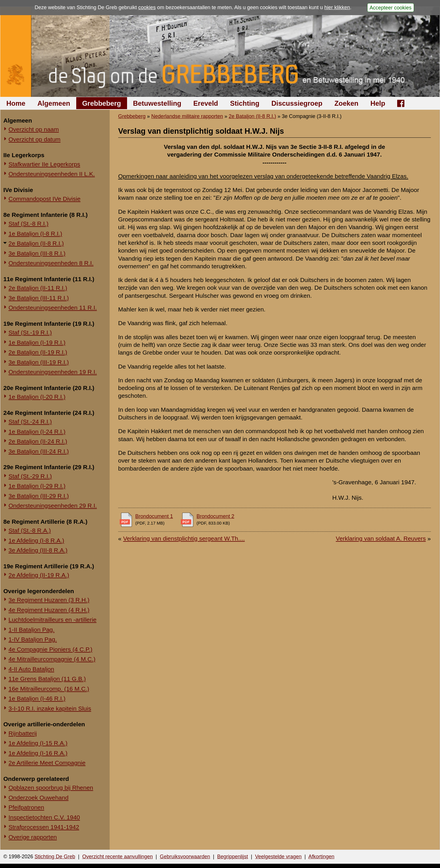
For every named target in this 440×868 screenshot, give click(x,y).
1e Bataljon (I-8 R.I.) (35, 234)
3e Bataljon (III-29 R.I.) (39, 496)
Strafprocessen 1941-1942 (44, 827)
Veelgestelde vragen (278, 857)
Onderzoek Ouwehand (39, 798)
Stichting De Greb (55, 857)
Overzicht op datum (35, 139)
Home (16, 103)
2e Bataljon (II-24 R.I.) (38, 441)
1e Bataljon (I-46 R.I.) (37, 698)
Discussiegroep (297, 103)
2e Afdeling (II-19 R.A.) (39, 575)
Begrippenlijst (232, 857)
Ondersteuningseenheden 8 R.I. (51, 263)
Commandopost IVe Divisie (45, 199)
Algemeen (54, 103)
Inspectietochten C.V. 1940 (44, 817)
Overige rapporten (33, 837)
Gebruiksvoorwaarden (185, 857)
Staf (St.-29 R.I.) (30, 476)
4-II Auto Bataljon (31, 669)
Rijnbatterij (23, 733)
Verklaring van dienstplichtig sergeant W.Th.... (184, 538)
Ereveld (206, 103)
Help (378, 103)
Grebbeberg (102, 103)
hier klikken (337, 7)
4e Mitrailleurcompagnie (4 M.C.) (52, 659)
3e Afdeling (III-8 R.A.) (38, 550)
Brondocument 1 (154, 516)
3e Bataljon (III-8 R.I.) (37, 253)
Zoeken (346, 103)
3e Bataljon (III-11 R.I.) (39, 298)
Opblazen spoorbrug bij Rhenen (51, 788)
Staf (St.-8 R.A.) (30, 530)
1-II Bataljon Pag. (32, 630)
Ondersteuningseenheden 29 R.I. (53, 506)
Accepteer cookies (390, 7)
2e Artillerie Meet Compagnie (47, 763)
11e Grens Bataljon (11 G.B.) (47, 679)
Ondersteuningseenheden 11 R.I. (53, 308)
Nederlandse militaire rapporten (187, 116)
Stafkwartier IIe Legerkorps (44, 164)
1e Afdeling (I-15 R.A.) (38, 743)
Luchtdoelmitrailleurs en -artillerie (53, 620)
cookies (147, 7)
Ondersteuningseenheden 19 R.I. (53, 372)
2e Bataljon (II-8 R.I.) (36, 243)
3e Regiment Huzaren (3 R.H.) (49, 600)
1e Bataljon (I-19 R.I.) (37, 342)
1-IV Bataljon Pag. (33, 639)
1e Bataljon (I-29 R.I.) (37, 486)
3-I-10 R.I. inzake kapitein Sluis (50, 708)
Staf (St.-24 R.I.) (30, 422)
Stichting (245, 103)
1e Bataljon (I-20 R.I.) (37, 397)
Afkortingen (321, 857)
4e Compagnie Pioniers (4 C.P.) (51, 649)
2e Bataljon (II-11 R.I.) (38, 288)
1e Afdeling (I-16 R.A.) (38, 753)
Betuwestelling (157, 103)
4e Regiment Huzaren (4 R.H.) (49, 610)
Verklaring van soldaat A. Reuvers (381, 538)
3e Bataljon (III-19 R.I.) (39, 362)
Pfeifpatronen (26, 807)
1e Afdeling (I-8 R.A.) (36, 540)
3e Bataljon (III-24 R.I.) (39, 451)
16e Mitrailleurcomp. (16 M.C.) (49, 689)
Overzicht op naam (34, 129)
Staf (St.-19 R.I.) (30, 332)
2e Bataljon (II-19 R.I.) (38, 352)
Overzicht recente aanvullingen (117, 857)
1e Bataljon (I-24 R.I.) (37, 432)
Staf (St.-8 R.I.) (29, 224)
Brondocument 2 (215, 516)
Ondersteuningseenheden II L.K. (52, 174)
